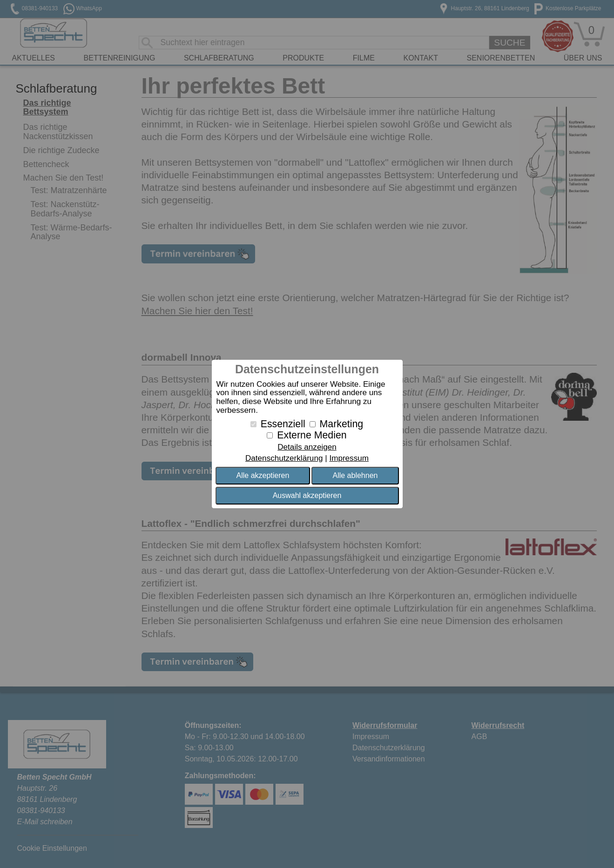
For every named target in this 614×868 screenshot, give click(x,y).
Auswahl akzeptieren (307, 495)
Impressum (349, 458)
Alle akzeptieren (263, 475)
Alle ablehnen (355, 475)
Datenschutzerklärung (284, 458)
